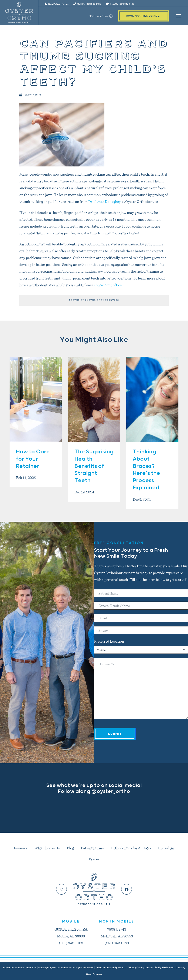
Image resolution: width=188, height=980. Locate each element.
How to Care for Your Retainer (33, 459)
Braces (94, 859)
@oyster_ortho (111, 791)
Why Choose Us (47, 848)
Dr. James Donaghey (105, 201)
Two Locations (101, 16)
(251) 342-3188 (71, 943)
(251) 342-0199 (117, 943)
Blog (70, 848)
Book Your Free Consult (144, 16)
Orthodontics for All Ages (131, 848)
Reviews (21, 848)
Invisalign (166, 848)
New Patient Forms (57, 4)
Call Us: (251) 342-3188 (87, 4)
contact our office (108, 285)
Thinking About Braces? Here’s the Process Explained (146, 470)
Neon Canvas (94, 974)
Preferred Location (109, 641)
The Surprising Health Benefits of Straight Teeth (94, 466)
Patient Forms (92, 848)
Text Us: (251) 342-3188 (120, 4)
